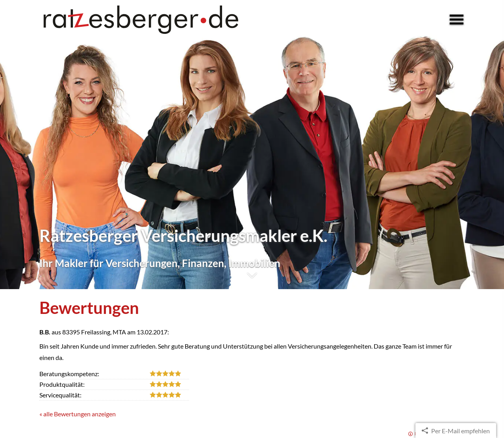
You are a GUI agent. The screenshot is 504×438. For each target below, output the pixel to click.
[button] (252, 279)
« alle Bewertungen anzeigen (78, 414)
